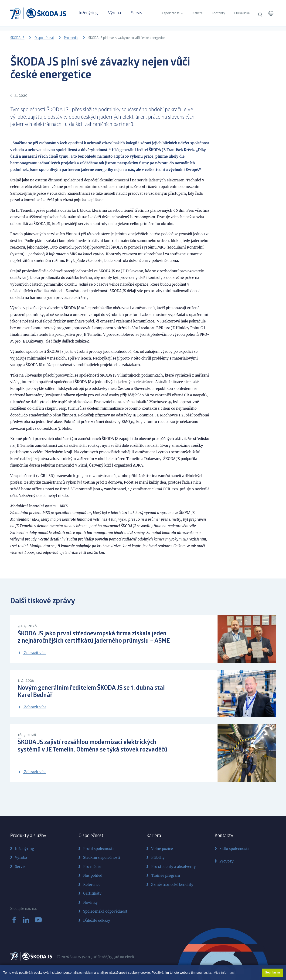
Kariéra (198, 14)
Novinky (90, 902)
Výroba (114, 13)
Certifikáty (92, 893)
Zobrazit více (32, 653)
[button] (271, 13)
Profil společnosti (98, 849)
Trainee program (166, 875)
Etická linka (242, 14)
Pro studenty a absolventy (174, 867)
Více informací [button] (224, 973)
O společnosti (170, 14)
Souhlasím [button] (272, 973)
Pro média (71, 38)
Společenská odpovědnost (105, 911)
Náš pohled (93, 875)
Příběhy (158, 857)
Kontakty (218, 14)
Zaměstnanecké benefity (172, 885)
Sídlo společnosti (234, 849)
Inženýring (88, 13)
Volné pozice (162, 849)
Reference (92, 885)
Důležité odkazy (97, 920)
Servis (137, 13)
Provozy (226, 861)
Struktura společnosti (102, 857)
